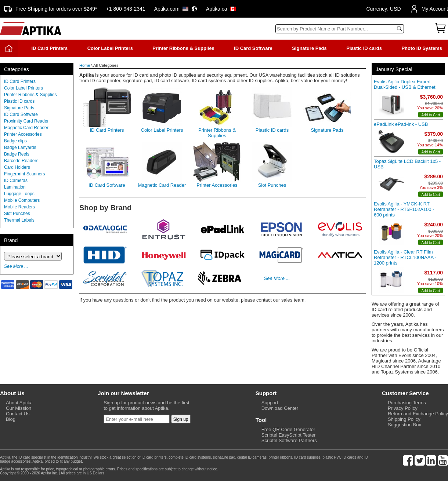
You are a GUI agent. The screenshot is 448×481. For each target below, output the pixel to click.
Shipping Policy (404, 419)
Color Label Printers (110, 48)
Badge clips (15, 141)
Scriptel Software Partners (289, 440)
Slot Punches (17, 214)
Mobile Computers (22, 200)
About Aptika (19, 403)
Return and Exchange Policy (418, 414)
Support (270, 403)
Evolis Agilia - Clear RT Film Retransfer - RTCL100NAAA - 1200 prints (405, 257)
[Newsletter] (137, 419)
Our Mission (19, 408)
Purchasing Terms (407, 403)
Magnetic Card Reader (26, 128)
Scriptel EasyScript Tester (289, 435)
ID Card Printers (49, 48)
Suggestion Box (404, 425)
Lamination (15, 187)
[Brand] (33, 256)
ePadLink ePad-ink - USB (401, 124)
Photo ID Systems (422, 48)
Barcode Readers (21, 161)
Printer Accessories (23, 134)
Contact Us (18, 414)
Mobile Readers (19, 207)
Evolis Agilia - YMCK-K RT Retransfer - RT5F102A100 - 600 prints (404, 209)
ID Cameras (16, 181)
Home (85, 65)
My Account (429, 9)
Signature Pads (309, 48)
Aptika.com (176, 9)
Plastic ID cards (364, 48)
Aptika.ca (221, 9)
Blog (11, 419)
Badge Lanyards (20, 147)
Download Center (280, 408)
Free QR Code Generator (288, 429)
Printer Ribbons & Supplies (183, 48)
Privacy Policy (403, 408)
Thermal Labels (19, 220)
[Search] (340, 29)
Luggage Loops (19, 194)
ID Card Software (253, 48)
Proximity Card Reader (26, 121)
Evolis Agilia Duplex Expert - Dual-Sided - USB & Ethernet (405, 84)
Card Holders (17, 167)
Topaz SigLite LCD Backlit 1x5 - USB (407, 164)
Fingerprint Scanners (24, 174)
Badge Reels (17, 154)
